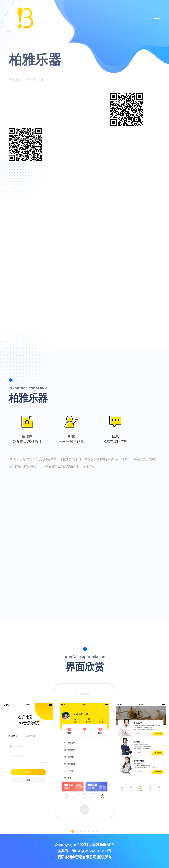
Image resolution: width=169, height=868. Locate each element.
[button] (73, 831)
